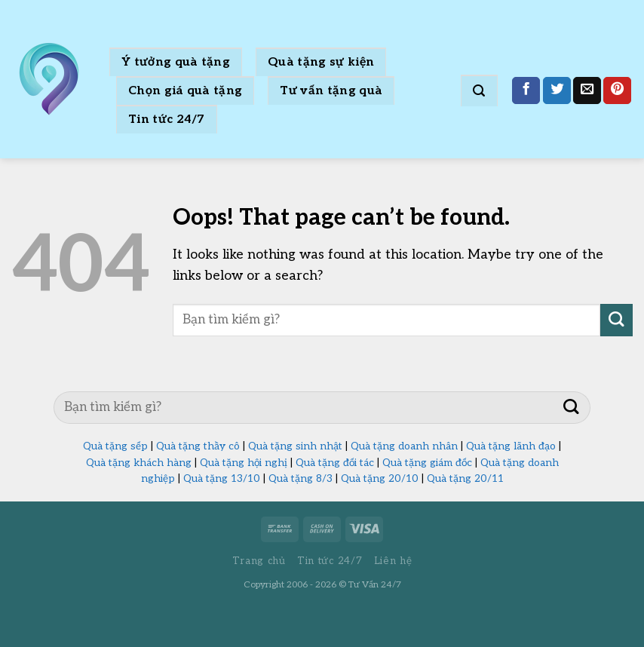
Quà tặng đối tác (335, 463)
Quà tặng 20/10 (380, 479)
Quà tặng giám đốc (427, 463)
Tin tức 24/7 (167, 120)
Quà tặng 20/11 (465, 479)
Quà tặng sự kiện (321, 62)
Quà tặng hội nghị (244, 463)
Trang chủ (259, 561)
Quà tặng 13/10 (222, 479)
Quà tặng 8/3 (301, 479)
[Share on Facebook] (526, 91)
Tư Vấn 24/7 (375, 585)
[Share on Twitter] (557, 91)
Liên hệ (393, 561)
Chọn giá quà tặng (185, 91)
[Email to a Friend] (587, 91)
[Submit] (616, 320)
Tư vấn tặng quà (331, 91)
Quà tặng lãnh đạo (511, 446)
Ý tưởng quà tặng (176, 62)
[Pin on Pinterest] (617, 91)
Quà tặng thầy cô (198, 446)
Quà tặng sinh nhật (295, 446)
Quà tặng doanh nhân (404, 446)
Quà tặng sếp (115, 446)
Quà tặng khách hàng (139, 463)
